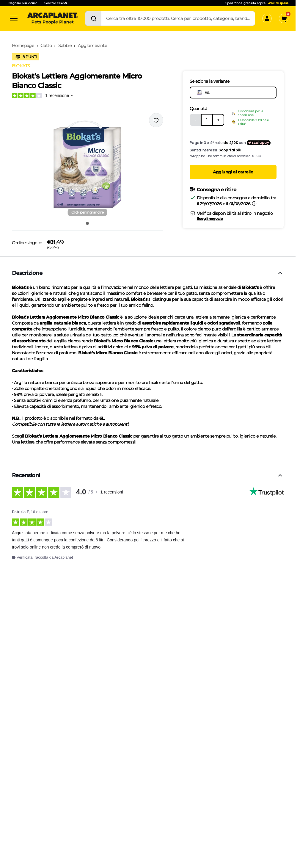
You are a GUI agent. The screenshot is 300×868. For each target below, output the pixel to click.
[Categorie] (14, 18)
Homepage (23, 46)
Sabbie (65, 46)
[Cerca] (93, 18)
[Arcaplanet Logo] (53, 18)
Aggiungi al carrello (233, 172)
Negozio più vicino (23, 3)
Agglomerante (92, 46)
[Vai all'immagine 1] (87, 223)
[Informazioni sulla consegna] (254, 203)
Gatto (46, 46)
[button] (88, 165)
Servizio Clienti (56, 3)
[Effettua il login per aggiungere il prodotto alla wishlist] (156, 120)
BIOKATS (21, 66)
